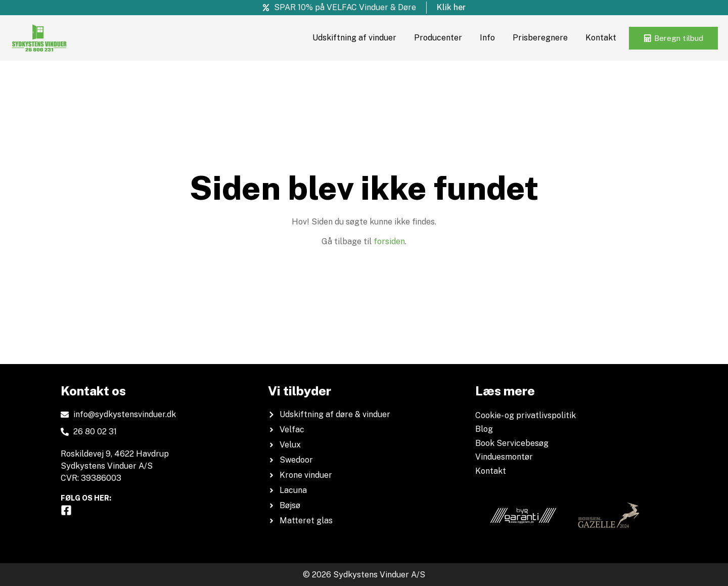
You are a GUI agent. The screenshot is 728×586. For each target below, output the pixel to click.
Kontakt (596, 38)
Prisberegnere (535, 38)
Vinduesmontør (504, 457)
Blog (484, 429)
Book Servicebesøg (512, 443)
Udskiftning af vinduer (349, 38)
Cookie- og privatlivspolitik (526, 415)
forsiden (389, 241)
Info (482, 38)
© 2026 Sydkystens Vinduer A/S (364, 575)
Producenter (433, 38)
